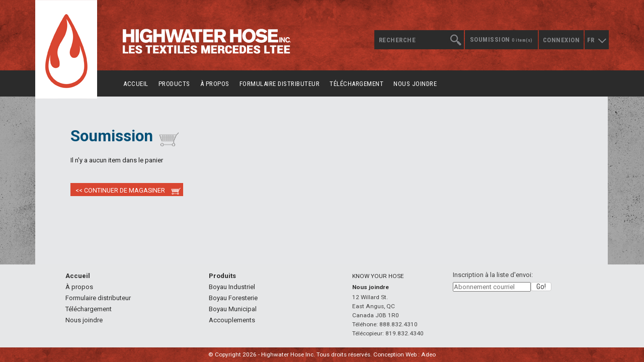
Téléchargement (356, 84)
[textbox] (419, 40)
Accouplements (232, 320)
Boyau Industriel (232, 287)
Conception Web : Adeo (405, 354)
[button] (541, 287)
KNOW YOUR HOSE (378, 276)
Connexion (561, 40)
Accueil (136, 84)
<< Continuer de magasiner (120, 190)
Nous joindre (415, 84)
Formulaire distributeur (280, 84)
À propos (215, 84)
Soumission (501, 39)
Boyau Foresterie (233, 298)
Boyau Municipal (233, 309)
